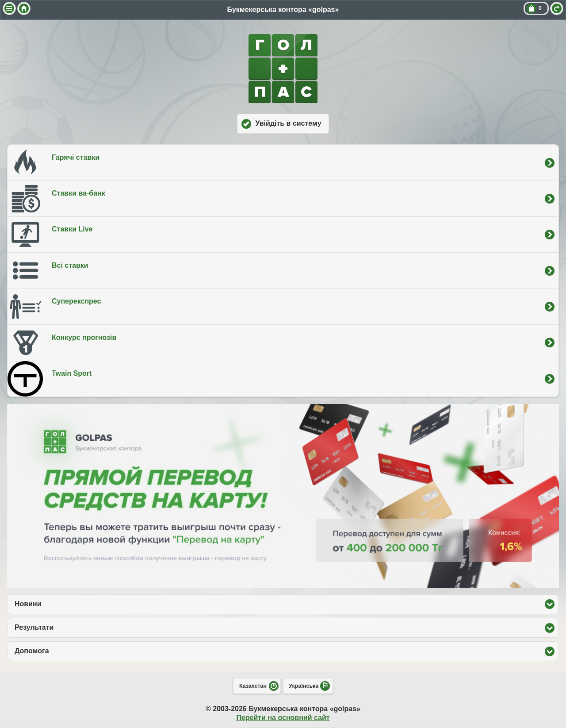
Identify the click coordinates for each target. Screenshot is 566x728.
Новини (69, 604)
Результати (75, 627)
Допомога (73, 651)
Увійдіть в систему (288, 123)
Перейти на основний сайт (283, 718)
